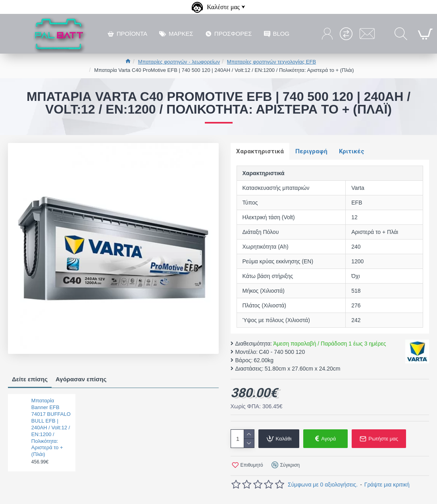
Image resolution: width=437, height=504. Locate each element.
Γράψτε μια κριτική (387, 485)
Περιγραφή (312, 151)
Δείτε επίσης (30, 379)
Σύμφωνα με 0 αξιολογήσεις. (323, 485)
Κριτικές (353, 151)
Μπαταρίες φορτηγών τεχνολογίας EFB (271, 62)
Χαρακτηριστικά (260, 151)
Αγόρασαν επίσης (81, 379)
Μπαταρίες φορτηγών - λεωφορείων (179, 62)
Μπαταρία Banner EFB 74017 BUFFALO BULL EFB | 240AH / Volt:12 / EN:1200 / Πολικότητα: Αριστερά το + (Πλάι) (51, 427)
